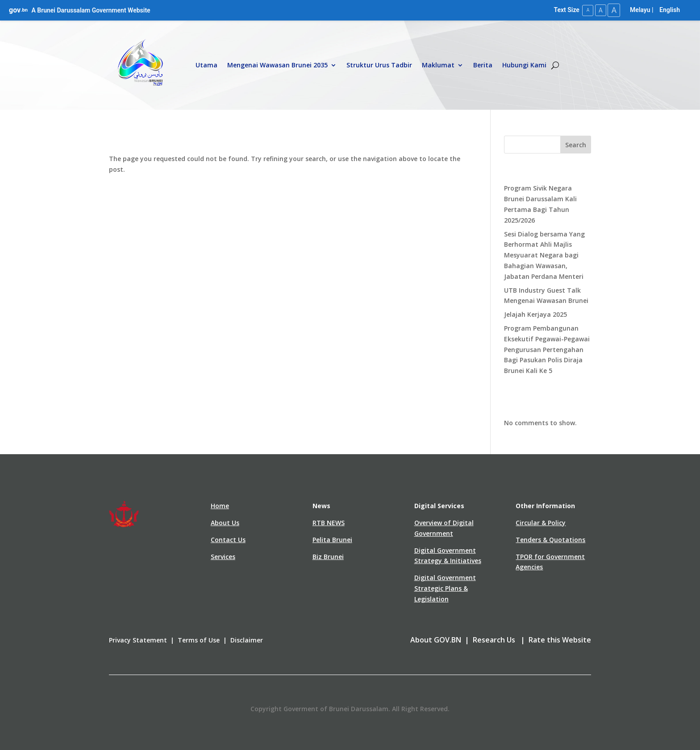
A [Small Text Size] (585, 10)
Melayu (640, 10)
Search (576, 144)
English (670, 10)
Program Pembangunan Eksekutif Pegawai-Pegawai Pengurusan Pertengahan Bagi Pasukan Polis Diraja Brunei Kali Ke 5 (547, 349)
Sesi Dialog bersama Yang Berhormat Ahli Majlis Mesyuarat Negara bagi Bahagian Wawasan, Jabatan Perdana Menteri (544, 255)
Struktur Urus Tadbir (379, 65)
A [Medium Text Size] (599, 10)
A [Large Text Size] (613, 10)
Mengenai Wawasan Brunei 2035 (277, 65)
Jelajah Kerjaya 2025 (535, 314)
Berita (483, 65)
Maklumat (438, 65)
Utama (206, 65)
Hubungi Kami (524, 65)
